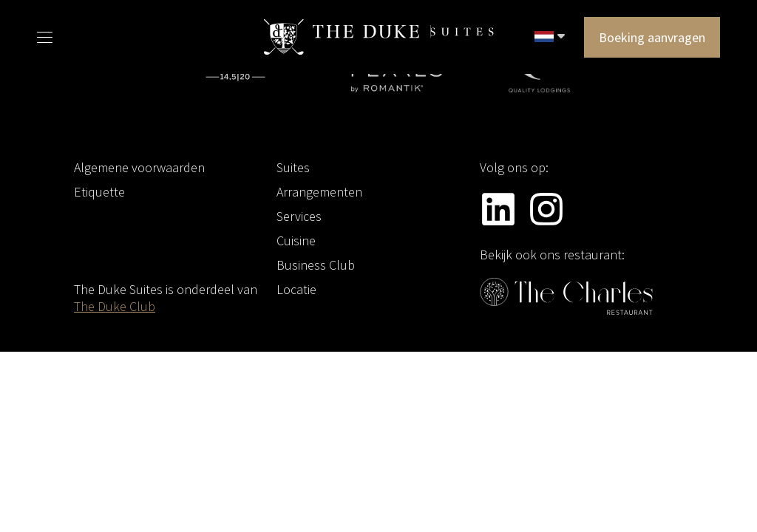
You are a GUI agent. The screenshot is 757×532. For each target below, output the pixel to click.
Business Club (316, 265)
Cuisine (296, 241)
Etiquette (99, 192)
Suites (293, 167)
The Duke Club (115, 306)
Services (299, 216)
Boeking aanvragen (652, 37)
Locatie (296, 289)
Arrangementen (319, 192)
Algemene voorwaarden (139, 167)
